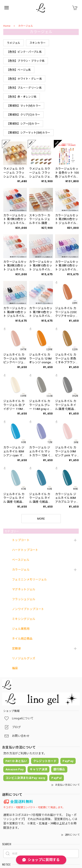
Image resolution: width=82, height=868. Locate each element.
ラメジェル (14, 43)
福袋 (15, 668)
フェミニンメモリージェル (30, 580)
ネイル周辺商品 (22, 639)
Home (7, 26)
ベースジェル (21, 560)
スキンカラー (38, 43)
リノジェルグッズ (24, 658)
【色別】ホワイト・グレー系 (24, 79)
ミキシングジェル (24, 619)
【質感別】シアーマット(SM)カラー (28, 133)
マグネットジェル (24, 589)
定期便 (16, 648)
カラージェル (21, 570)
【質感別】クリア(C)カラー (23, 115)
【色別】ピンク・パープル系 (24, 52)
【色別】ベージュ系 (19, 70)
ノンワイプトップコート (28, 609)
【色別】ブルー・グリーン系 (24, 88)
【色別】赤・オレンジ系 (22, 97)
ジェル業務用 (21, 629)
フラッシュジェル (24, 599)
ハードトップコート (25, 550)
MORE (41, 519)
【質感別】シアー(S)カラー (23, 124)
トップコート (21, 540)
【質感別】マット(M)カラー (24, 106)
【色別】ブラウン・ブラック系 (26, 61)
